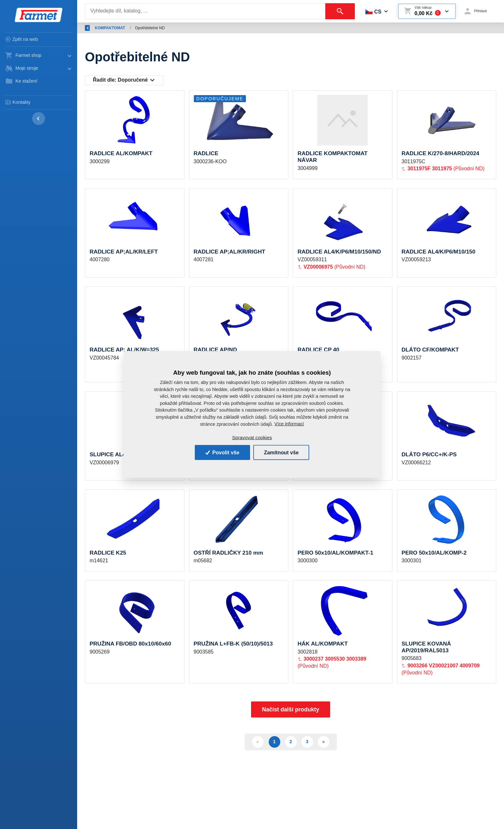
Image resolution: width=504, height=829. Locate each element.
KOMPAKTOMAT (190, 28)
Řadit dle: (120, 80)
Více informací (289, 423)
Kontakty (18, 102)
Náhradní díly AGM (148, 28)
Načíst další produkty (291, 712)
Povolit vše (222, 452)
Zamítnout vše (282, 452)
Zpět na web (22, 39)
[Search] (205, 11)
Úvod (116, 28)
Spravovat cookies (252, 437)
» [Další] (324, 744)
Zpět (93, 28)
